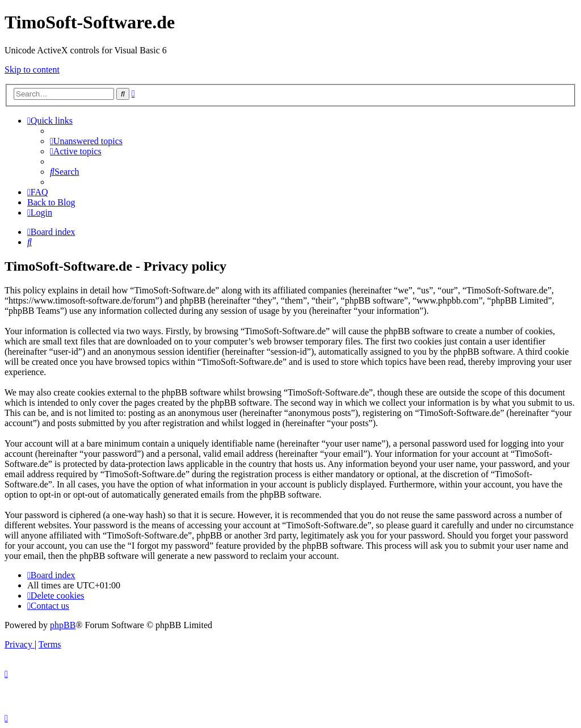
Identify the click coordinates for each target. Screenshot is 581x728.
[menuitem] (86, 141)
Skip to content (32, 70)
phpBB (63, 625)
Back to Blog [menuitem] (51, 202)
